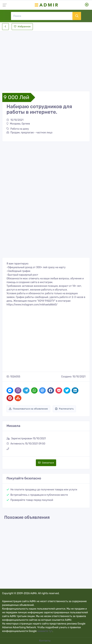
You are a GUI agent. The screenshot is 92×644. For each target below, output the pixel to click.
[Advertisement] (46, 58)
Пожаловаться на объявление (28, 409)
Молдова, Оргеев (18, 124)
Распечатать (64, 409)
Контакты (45, 641)
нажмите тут (45, 631)
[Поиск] (42, 16)
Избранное (22, 27)
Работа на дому (18, 129)
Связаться (46, 463)
